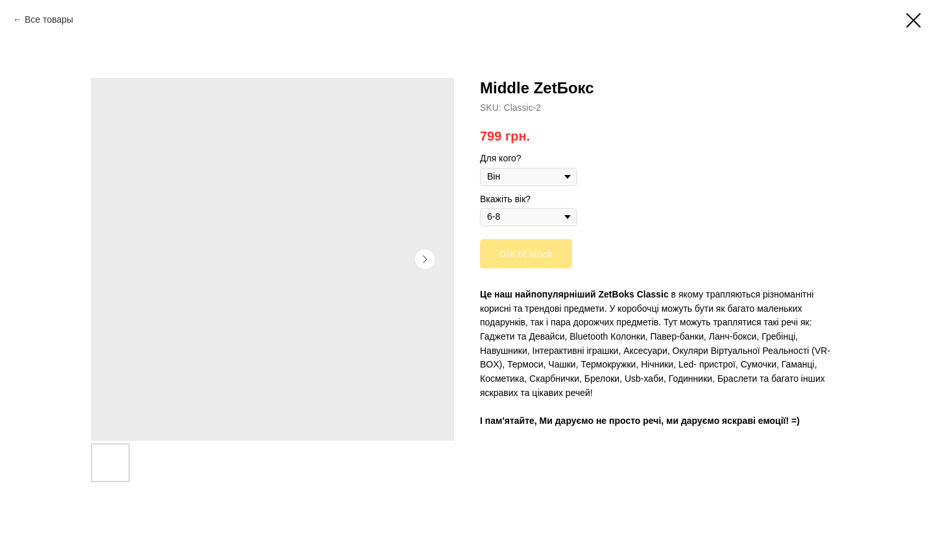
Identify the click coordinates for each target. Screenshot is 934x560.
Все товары (49, 19)
